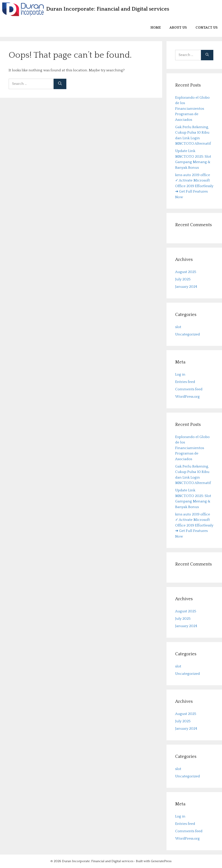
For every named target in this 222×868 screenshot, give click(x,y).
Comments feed (189, 389)
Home (156, 28)
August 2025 (186, 272)
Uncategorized (188, 334)
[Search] (60, 84)
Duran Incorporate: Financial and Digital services (108, 9)
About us (178, 28)
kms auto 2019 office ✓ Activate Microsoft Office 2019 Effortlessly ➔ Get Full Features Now (194, 186)
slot (178, 327)
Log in (180, 374)
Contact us (207, 28)
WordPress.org (187, 397)
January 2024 (186, 287)
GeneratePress (161, 861)
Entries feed (185, 382)
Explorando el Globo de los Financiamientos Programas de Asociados (192, 109)
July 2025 (183, 279)
